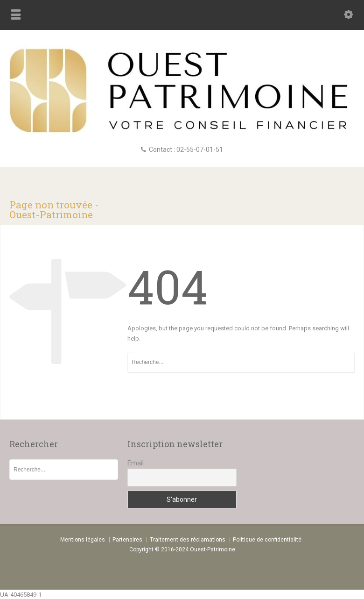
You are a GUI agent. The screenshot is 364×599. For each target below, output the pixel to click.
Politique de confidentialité (267, 540)
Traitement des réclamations (188, 540)
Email (136, 463)
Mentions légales (83, 540)
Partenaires (127, 540)
